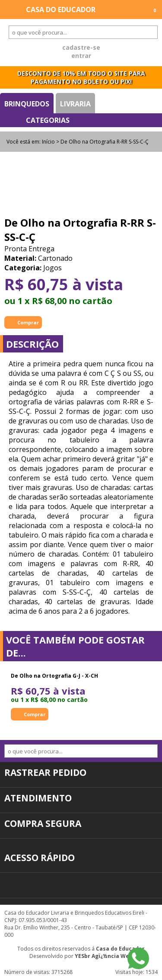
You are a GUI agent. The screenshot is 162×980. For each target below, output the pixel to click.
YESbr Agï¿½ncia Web (104, 956)
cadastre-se (81, 47)
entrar (81, 56)
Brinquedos (27, 104)
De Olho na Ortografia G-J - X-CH (54, 676)
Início (48, 142)
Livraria (75, 104)
